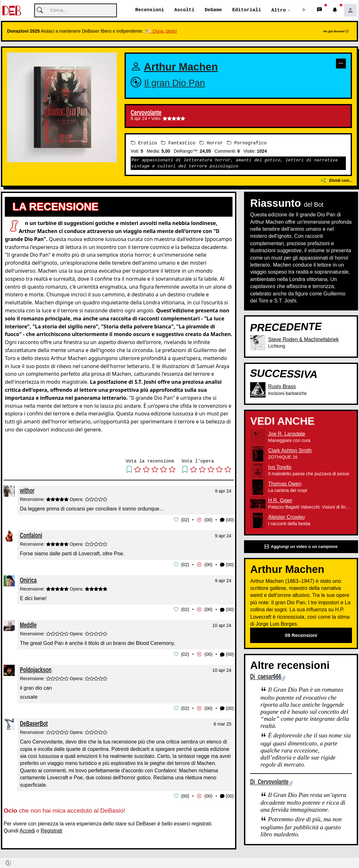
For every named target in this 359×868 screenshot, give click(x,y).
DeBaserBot (34, 722)
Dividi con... (337, 180)
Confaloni (31, 535)
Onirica (28, 579)
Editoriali (247, 10)
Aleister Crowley (287, 517)
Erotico (144, 143)
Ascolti (184, 10)
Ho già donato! (336, 32)
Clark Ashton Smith (290, 450)
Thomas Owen (285, 484)
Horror (211, 143)
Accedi (27, 829)
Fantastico (178, 143)
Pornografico (247, 143)
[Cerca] (76, 11)
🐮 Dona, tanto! (161, 31)
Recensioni (150, 10)
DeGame (213, 10)
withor (27, 490)
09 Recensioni (301, 635)
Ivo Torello (280, 467)
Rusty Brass (282, 387)
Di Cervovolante (269, 782)
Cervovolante (146, 113)
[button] (304, 11)
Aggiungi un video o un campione (301, 547)
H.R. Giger (280, 500)
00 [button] (208, 520)
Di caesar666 (266, 677)
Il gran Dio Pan (175, 83)
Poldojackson (36, 669)
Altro (278, 10)
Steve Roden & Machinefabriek (303, 339)
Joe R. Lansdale (287, 434)
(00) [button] (227, 520)
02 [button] (185, 520)
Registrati (52, 829)
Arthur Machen (181, 67)
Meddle (28, 624)
